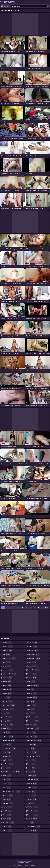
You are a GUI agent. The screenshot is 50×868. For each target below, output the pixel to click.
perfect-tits (33, 721)
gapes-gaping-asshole (11, 772)
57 (42, 607)
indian (7, 799)
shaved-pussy (34, 756)
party (31, 709)
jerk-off (7, 811)
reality (32, 733)
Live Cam (7, 6)
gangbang (8, 764)
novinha (32, 678)
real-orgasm (33, 729)
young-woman (34, 827)
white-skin (33, 815)
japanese (7, 807)
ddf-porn (7, 701)
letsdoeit (32, 643)
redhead (32, 737)
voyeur (32, 795)
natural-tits (33, 670)
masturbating (33, 654)
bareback (7, 678)
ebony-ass (8, 725)
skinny (32, 760)
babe (7, 662)
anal (6, 654)
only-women (33, 686)
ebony (7, 721)
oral (31, 690)
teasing (32, 776)
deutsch (7, 717)
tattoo (32, 768)
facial (7, 744)
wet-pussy (33, 807)
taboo (31, 764)
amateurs (8, 650)
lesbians (7, 831)
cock (7, 697)
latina (7, 819)
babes (7, 666)
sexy (31, 748)
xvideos (32, 819)
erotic (7, 729)
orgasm (32, 697)
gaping (7, 776)
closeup (7, 693)
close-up (7, 690)
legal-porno (8, 823)
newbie (32, 674)
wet (31, 803)
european (8, 737)
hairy (6, 780)
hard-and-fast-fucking (11, 791)
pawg (31, 713)
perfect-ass (33, 717)
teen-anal (33, 780)
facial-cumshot (9, 748)
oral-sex (32, 693)
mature (32, 662)
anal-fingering (9, 658)
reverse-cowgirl (34, 740)
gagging (7, 760)
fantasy (7, 756)
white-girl (33, 811)
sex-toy (32, 744)
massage (32, 646)
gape (6, 768)
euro (6, 733)
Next (47, 607)
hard (7, 787)
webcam (32, 799)
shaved (32, 752)
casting (7, 682)
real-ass (32, 725)
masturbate (33, 650)
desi (6, 713)
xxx (31, 823)
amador (7, 643)
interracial (8, 803)
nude (31, 682)
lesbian (7, 827)
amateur (8, 646)
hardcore (8, 795)
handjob (7, 784)
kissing (7, 815)
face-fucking (9, 740)
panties (32, 705)
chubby (7, 686)
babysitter (8, 670)
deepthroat (8, 709)
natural (32, 666)
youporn (32, 831)
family (7, 752)
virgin (31, 791)
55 (34, 607)
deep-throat (9, 705)
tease (31, 772)
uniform (32, 784)
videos (32, 787)
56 (38, 607)
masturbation (34, 658)
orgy (31, 701)
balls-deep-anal (9, 674)
